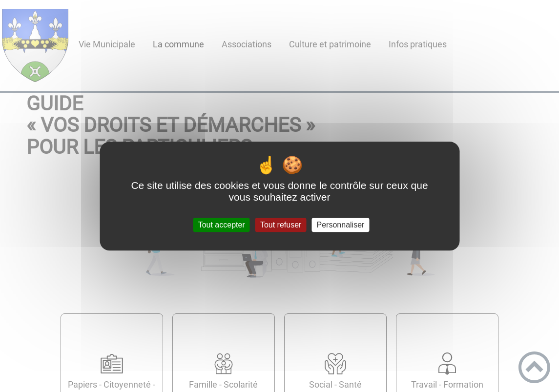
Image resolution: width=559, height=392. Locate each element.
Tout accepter (222, 225)
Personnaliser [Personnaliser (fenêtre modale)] (341, 225)
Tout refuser (281, 225)
